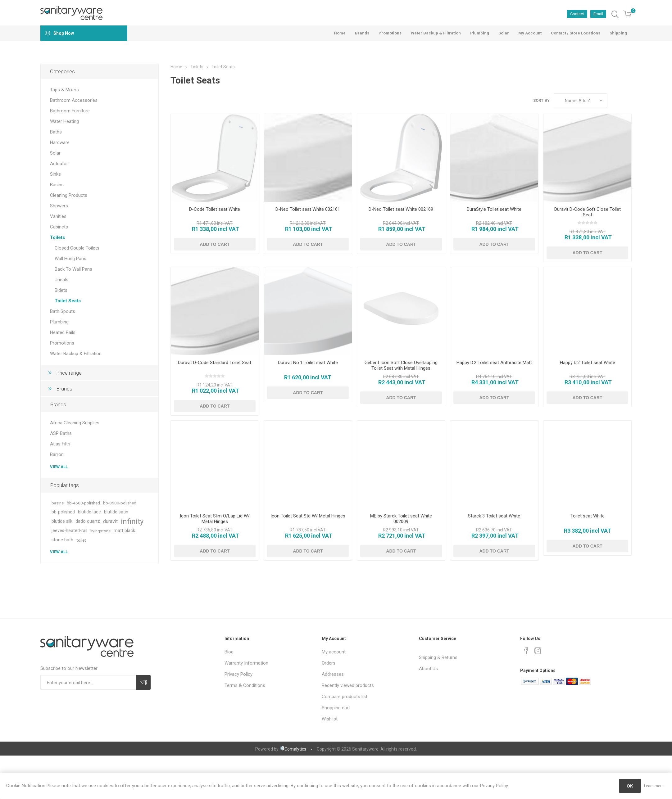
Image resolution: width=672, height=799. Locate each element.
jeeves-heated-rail (69, 531)
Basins (57, 185)
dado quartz (88, 521)
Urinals (61, 280)
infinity (132, 521)
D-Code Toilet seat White (215, 209)
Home (176, 67)
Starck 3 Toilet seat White (494, 516)
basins (58, 503)
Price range (69, 373)
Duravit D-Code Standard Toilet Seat (215, 363)
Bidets (61, 290)
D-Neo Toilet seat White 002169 (401, 209)
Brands (64, 389)
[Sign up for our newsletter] (88, 682)
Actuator (59, 164)
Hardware (60, 142)
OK (630, 786)
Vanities (58, 216)
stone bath (62, 540)
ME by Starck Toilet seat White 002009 (401, 519)
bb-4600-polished (83, 503)
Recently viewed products (348, 685)
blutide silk (62, 521)
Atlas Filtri (60, 444)
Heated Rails (63, 332)
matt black (124, 531)
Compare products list (345, 697)
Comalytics (293, 749)
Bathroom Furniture (70, 111)
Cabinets (59, 227)
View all (59, 467)
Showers (59, 206)
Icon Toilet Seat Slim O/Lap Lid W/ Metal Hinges (215, 519)
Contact (577, 14)
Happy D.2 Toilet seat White (588, 363)
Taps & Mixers (64, 90)
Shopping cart (336, 708)
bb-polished (63, 512)
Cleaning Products (69, 195)
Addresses (333, 674)
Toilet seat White (588, 516)
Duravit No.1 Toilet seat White (308, 363)
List (627, 100)
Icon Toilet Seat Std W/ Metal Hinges (308, 516)
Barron (57, 454)
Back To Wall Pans (73, 269)
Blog (229, 652)
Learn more (654, 786)
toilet (81, 540)
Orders (329, 663)
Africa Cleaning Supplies (75, 423)
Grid (615, 100)
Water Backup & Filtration (76, 354)
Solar (55, 153)
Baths (56, 132)
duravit (110, 521)
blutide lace (89, 512)
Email (598, 14)
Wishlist (330, 719)
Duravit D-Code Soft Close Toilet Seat (588, 212)
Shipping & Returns (438, 657)
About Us (428, 669)
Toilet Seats (68, 301)
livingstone (100, 531)
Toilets (57, 237)
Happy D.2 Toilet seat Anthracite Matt (494, 363)
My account (334, 652)
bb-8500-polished (120, 503)
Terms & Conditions (245, 685)
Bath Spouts (63, 311)
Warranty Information (246, 663)
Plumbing (59, 322)
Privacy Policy (238, 674)
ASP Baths (61, 433)
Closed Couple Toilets (77, 248)
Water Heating (64, 121)
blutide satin (116, 512)
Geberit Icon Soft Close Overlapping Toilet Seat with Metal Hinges (401, 365)
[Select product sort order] (581, 100)
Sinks (55, 174)
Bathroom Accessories (74, 100)
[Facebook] (526, 651)
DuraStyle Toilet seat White (494, 209)
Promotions (62, 343)
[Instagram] (538, 651)
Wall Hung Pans (70, 259)
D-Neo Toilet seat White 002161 (308, 209)
